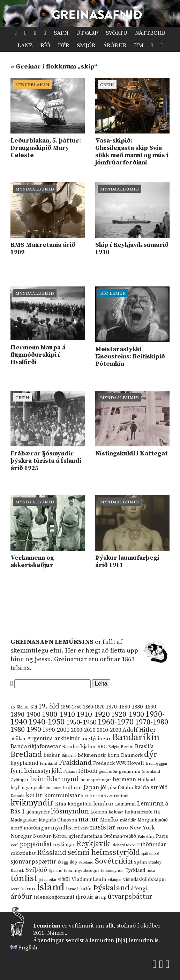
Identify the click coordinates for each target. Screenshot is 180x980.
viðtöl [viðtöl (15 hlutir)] (64, 880)
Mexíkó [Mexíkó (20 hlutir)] (109, 820)
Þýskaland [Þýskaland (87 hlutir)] (111, 888)
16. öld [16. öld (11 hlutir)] (17, 707)
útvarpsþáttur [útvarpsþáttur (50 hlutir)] (130, 897)
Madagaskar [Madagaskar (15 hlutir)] (24, 820)
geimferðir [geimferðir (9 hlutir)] (108, 772)
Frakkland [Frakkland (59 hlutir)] (75, 763)
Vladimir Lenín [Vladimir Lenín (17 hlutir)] (89, 880)
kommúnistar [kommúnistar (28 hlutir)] (62, 795)
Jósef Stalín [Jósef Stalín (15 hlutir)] (121, 788)
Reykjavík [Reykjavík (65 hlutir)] (93, 844)
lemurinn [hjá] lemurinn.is (124, 940)
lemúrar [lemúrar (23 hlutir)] (103, 804)
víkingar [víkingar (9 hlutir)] (115, 880)
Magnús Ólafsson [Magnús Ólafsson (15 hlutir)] (58, 820)
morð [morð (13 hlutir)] (16, 828)
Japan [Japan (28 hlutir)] (91, 787)
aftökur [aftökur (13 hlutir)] (18, 739)
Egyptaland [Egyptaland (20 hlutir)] (24, 763)
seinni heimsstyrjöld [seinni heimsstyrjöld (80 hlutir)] (104, 853)
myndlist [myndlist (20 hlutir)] (62, 828)
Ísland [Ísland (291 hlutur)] (51, 887)
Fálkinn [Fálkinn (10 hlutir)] (70, 772)
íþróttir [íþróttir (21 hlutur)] (85, 897)
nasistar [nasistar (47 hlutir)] (103, 828)
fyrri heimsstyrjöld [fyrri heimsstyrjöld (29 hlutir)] (36, 771)
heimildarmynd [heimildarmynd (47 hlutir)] (54, 779)
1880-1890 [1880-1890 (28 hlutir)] (144, 707)
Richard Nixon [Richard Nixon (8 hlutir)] (123, 845)
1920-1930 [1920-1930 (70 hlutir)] (127, 715)
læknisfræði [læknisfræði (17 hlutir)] (138, 812)
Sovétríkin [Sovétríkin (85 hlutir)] (114, 861)
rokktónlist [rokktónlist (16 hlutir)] (23, 853)
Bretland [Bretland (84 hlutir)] (26, 755)
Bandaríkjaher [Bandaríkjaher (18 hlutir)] (79, 747)
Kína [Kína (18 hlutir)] (61, 804)
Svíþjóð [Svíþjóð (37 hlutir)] (36, 870)
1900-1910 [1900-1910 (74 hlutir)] (58, 715)
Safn (61, 33)
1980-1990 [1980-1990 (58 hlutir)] (26, 730)
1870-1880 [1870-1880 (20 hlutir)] (118, 707)
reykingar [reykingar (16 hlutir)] (64, 845)
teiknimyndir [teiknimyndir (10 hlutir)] (112, 871)
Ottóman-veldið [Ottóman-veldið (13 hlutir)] (120, 836)
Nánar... (57, 933)
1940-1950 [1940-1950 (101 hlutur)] (47, 722)
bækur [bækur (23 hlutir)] (52, 755)
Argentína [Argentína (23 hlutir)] (40, 738)
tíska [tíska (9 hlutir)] (151, 871)
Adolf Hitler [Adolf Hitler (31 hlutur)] (139, 730)
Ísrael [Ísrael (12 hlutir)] (72, 889)
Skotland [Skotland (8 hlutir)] (86, 862)
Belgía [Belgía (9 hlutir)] (114, 747)
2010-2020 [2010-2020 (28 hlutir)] (109, 730)
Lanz (25, 46)
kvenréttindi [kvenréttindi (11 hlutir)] (116, 796)
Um (139, 46)
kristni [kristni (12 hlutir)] (96, 796)
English (28, 948)
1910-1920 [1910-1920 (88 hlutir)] (93, 715)
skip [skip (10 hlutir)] (73, 862)
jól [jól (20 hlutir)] (104, 788)
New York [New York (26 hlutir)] (142, 828)
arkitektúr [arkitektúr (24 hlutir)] (67, 738)
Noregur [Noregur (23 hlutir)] (21, 836)
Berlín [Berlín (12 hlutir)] (127, 747)
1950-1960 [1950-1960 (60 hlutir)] (81, 722)
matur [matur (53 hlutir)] (89, 819)
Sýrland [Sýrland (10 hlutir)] (55, 871)
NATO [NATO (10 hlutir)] (122, 828)
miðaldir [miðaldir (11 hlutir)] (128, 820)
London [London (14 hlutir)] (99, 812)
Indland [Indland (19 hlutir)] (72, 788)
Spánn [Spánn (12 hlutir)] (140, 862)
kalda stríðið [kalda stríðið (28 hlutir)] (151, 787)
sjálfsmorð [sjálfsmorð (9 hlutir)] (150, 854)
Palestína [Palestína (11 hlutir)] (146, 837)
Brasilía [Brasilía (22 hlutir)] (144, 747)
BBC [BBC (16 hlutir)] (102, 747)
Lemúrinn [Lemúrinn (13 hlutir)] (125, 804)
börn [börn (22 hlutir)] (114, 755)
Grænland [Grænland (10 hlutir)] (151, 772)
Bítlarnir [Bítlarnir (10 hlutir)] (69, 756)
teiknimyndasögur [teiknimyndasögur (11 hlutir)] (82, 871)
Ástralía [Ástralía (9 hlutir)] (17, 889)
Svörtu (117, 33)
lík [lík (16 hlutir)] (157, 812)
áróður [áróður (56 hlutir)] (21, 897)
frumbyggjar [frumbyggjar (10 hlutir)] (157, 764)
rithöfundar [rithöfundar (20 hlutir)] (151, 845)
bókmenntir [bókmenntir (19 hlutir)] (92, 755)
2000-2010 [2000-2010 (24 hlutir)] (83, 730)
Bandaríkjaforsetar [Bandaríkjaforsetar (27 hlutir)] (36, 747)
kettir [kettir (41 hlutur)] (34, 795)
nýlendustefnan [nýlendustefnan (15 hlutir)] (85, 836)
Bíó (45, 46)
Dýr (63, 46)
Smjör (86, 46)
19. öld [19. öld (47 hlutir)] (49, 707)
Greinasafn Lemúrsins (52, 642)
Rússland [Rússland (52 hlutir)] (52, 853)
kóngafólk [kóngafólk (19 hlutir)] (80, 804)
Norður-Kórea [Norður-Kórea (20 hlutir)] (50, 836)
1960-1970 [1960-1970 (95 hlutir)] (116, 722)
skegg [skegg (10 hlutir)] (63, 862)
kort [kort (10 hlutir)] (85, 796)
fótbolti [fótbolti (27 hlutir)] (88, 771)
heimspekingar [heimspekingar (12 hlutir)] (96, 780)
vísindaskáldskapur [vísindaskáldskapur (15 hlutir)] (145, 880)
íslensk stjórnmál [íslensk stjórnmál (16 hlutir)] (54, 897)
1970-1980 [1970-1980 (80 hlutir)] (152, 722)
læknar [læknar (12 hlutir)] (116, 812)
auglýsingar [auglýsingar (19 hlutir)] (96, 739)
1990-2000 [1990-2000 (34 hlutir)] (56, 730)
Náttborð (150, 33)
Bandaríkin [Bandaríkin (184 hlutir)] (136, 737)
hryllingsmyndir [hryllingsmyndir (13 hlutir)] (27, 788)
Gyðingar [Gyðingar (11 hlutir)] (20, 780)
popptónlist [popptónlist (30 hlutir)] (36, 844)
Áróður (115, 46)
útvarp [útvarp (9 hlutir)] (100, 898)
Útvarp (87, 33)
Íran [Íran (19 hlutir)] (30, 889)
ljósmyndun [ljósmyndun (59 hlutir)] (70, 811)
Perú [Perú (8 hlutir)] (14, 845)
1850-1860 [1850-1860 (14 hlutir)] (71, 707)
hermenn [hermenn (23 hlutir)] (124, 779)
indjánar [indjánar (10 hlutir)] (53, 788)
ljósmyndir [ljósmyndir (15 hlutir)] (38, 812)
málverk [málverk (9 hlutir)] (81, 828)
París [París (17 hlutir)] (162, 836)
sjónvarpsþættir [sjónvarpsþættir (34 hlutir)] (33, 862)
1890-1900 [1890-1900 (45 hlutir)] (25, 715)
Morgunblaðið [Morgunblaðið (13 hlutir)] (153, 820)
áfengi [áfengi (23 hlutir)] (139, 889)
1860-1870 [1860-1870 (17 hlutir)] (94, 707)
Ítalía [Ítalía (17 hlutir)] (85, 889)
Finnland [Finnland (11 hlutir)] (48, 764)
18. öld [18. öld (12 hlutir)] (31, 707)
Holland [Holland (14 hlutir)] (146, 780)
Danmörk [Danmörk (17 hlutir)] (132, 755)
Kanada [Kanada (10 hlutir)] (17, 796)
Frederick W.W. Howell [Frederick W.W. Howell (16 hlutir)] (119, 763)
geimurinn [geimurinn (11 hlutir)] (130, 772)
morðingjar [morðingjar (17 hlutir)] (37, 828)
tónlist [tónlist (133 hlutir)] (24, 878)
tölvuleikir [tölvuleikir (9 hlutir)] (48, 880)
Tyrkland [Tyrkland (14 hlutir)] (135, 871)
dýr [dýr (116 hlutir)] (151, 754)
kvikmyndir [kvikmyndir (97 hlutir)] (32, 803)
